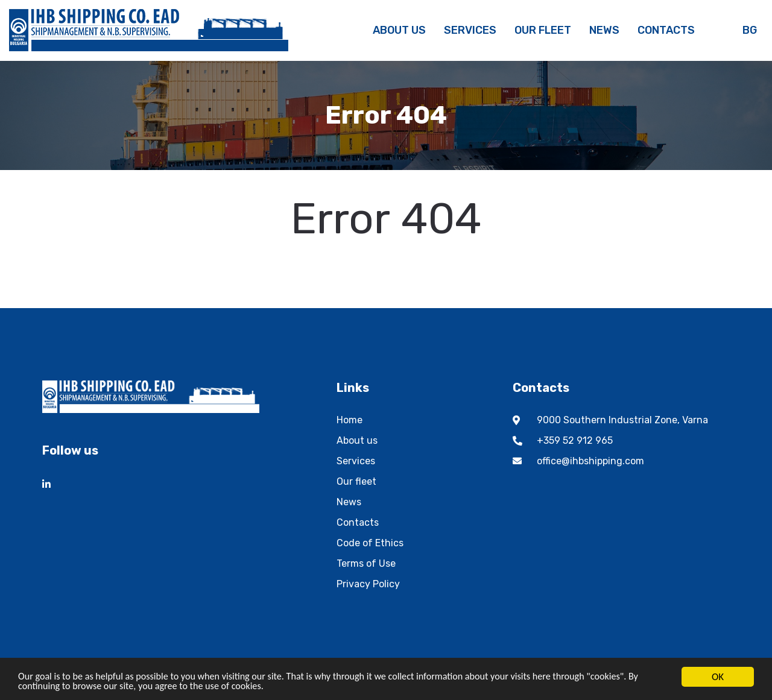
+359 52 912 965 (575, 440)
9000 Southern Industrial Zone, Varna (622, 420)
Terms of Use (366, 563)
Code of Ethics (370, 543)
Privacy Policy (368, 584)
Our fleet (356, 481)
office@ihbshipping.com (590, 461)
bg (750, 30)
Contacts (358, 522)
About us (357, 440)
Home (350, 420)
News (349, 502)
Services (356, 461)
